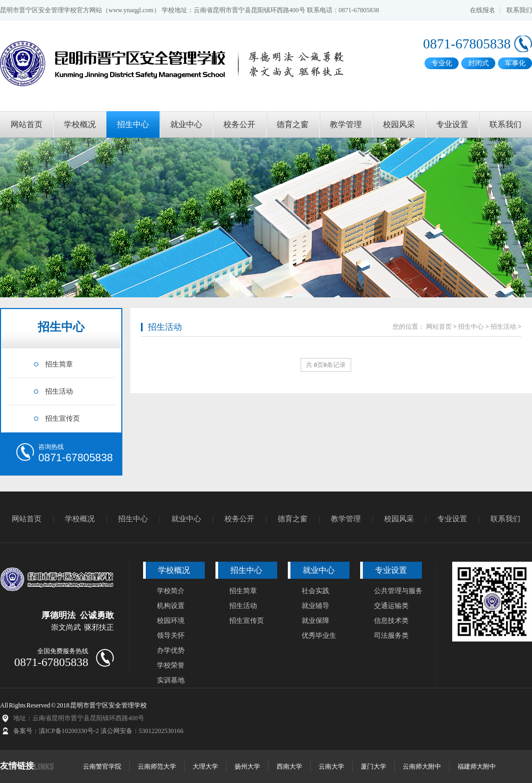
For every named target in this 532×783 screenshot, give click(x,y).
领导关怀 (171, 635)
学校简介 (171, 591)
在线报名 (483, 10)
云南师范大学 (157, 767)
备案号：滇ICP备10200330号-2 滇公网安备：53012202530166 (98, 731)
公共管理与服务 (398, 591)
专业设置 (452, 124)
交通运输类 (391, 606)
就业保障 (315, 620)
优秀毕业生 (319, 635)
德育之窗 (293, 124)
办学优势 (171, 650)
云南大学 (331, 767)
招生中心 (133, 124)
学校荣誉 (171, 665)
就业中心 (186, 124)
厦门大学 (373, 767)
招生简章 (59, 364)
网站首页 (27, 124)
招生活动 (59, 391)
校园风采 (399, 124)
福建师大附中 (477, 767)
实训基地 (171, 680)
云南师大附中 (422, 767)
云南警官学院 (102, 767)
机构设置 (171, 606)
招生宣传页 (63, 418)
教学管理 (346, 124)
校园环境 (171, 620)
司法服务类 (391, 635)
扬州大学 (247, 767)
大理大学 (205, 767)
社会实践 (315, 591)
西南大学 (289, 767)
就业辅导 (315, 606)
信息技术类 (391, 620)
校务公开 (239, 124)
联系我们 (519, 10)
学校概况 (80, 124)
